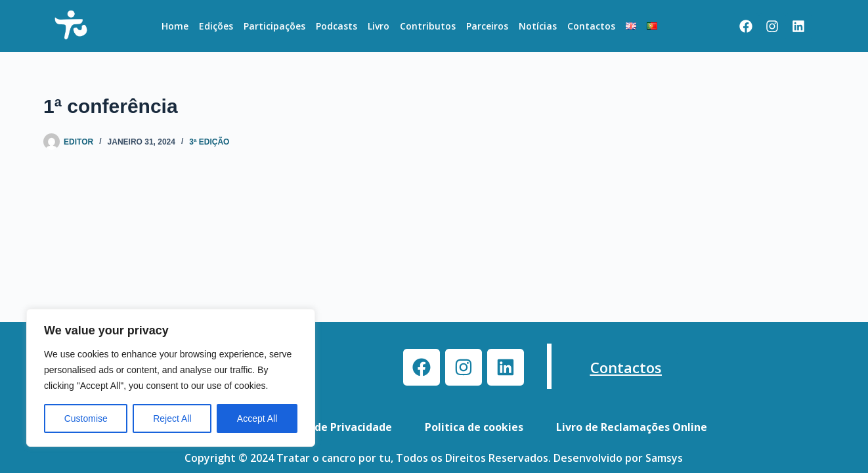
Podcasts (336, 26)
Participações (274, 26)
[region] (171, 378)
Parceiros (487, 26)
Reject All (172, 418)
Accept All (257, 418)
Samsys (664, 458)
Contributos (428, 26)
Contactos (591, 26)
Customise (86, 418)
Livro (379, 26)
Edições (216, 26)
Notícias (538, 26)
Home (175, 26)
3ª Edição (209, 142)
